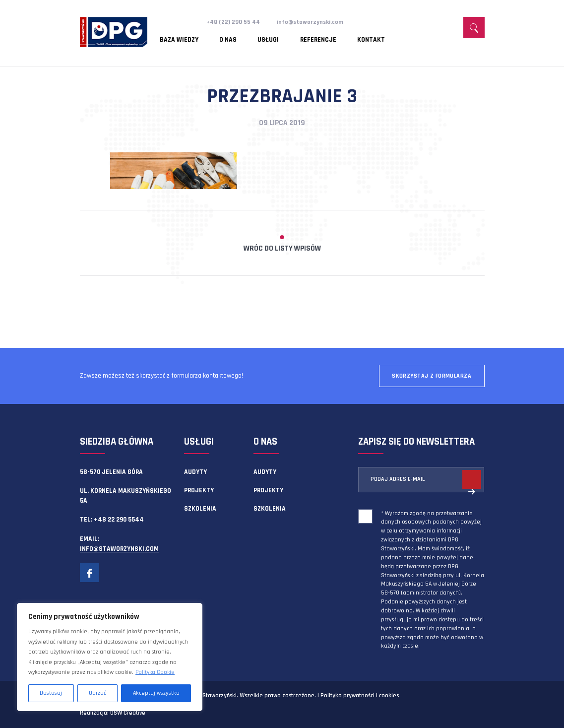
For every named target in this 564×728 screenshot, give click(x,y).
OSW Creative (128, 713)
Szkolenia (200, 509)
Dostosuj (51, 693)
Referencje (293, 37)
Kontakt (338, 37)
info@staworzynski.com (314, 22)
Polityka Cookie (155, 672)
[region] (110, 657)
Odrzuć (97, 693)
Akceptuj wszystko (156, 693)
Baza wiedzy (179, 37)
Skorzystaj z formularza (432, 376)
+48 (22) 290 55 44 (234, 22)
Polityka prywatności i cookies (360, 695)
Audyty (195, 472)
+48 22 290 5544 (119, 520)
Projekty (199, 490)
